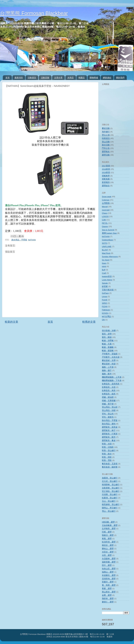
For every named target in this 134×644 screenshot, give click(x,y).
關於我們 (120, 78)
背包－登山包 (108, 414)
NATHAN (32, 240)
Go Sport (106, 260)
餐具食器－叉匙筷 (110, 464)
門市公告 (106, 148)
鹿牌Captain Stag (109, 233)
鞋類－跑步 (107, 454)
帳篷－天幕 (107, 344)
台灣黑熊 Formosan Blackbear (34, 13)
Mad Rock (106, 253)
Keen (104, 263)
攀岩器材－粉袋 (109, 364)
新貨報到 (106, 182)
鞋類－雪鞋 (107, 460)
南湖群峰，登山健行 (111, 485)
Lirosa (104, 296)
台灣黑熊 (106, 203)
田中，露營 (107, 565)
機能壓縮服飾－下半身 (112, 381)
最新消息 (19, 78)
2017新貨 (106, 166)
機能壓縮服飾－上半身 (112, 377)
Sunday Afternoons (110, 257)
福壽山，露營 (108, 572)
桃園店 (82, 78)
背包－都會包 (108, 417)
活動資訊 (32, 78)
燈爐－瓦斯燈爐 (109, 401)
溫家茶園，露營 (109, 562)
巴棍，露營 (107, 532)
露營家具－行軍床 (110, 434)
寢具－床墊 (107, 334)
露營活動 (106, 155)
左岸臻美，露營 (109, 529)
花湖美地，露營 (109, 579)
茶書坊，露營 (108, 582)
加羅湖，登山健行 (110, 478)
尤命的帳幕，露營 (110, 525)
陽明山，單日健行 (110, 508)
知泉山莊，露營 (109, 569)
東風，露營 (107, 539)
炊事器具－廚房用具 (111, 384)
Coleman (106, 200)
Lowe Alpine (107, 280)
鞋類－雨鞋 (107, 457)
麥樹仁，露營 (108, 602)
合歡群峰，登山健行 (111, 488)
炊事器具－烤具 (109, 391)
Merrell (105, 207)
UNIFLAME (107, 247)
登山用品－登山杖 (110, 407)
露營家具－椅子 (109, 430)
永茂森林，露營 (109, 559)
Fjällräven (106, 310)
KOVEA (105, 313)
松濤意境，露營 (109, 542)
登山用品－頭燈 (109, 410)
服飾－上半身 (108, 367)
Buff (104, 270)
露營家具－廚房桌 (110, 427)
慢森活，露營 (108, 535)
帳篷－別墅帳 (108, 341)
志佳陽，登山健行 (110, 494)
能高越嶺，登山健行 (111, 504)
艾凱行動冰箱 (108, 290)
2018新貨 (106, 169)
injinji (104, 266)
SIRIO (104, 303)
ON (103, 320)
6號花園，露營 (108, 522)
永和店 (71, 78)
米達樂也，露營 (109, 575)
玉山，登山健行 (109, 501)
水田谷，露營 (108, 552)
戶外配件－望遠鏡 (110, 354)
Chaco (105, 213)
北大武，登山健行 (110, 481)
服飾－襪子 (107, 370)
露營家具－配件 (109, 437)
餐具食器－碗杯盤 (110, 467)
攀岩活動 (106, 128)
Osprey (105, 226)
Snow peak (107, 197)
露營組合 (106, 186)
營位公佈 (106, 135)
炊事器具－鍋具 (109, 394)
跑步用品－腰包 (109, 424)
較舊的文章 (89, 322)
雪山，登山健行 (109, 511)
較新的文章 (12, 322)
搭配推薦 (106, 179)
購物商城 (94, 78)
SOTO (105, 243)
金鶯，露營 (107, 595)
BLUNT (105, 250)
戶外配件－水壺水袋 (111, 357)
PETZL (105, 223)
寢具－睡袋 (107, 337)
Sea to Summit (108, 230)
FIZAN (105, 306)
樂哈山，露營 (108, 549)
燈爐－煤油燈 (108, 397)
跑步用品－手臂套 (19, 240)
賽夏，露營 (107, 589)
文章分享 (58, 78)
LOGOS (105, 216)
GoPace (105, 293)
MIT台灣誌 (106, 317)
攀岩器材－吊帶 (109, 360)
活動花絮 (45, 78)
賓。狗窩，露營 (109, 585)
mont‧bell (106, 210)
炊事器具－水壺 (109, 387)
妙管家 (105, 286)
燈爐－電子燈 (108, 404)
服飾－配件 (107, 374)
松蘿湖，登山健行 (110, 498)
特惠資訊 (106, 138)
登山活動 (106, 142)
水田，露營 (107, 555)
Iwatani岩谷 (107, 276)
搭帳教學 (106, 176)
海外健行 (106, 132)
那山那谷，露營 (109, 592)
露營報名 (106, 152)
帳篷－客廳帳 (108, 347)
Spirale (105, 283)
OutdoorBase (107, 240)
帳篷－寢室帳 (108, 351)
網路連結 (107, 78)
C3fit (104, 220)
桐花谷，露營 (108, 545)
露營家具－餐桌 (109, 440)
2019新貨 (106, 172)
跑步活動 (106, 145)
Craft (104, 273)
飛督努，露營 (108, 599)
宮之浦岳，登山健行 (111, 491)
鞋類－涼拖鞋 (108, 447)
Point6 (105, 300)
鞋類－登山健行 (109, 451)
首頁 (8, 78)
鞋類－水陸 (107, 444)
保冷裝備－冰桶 (109, 331)
